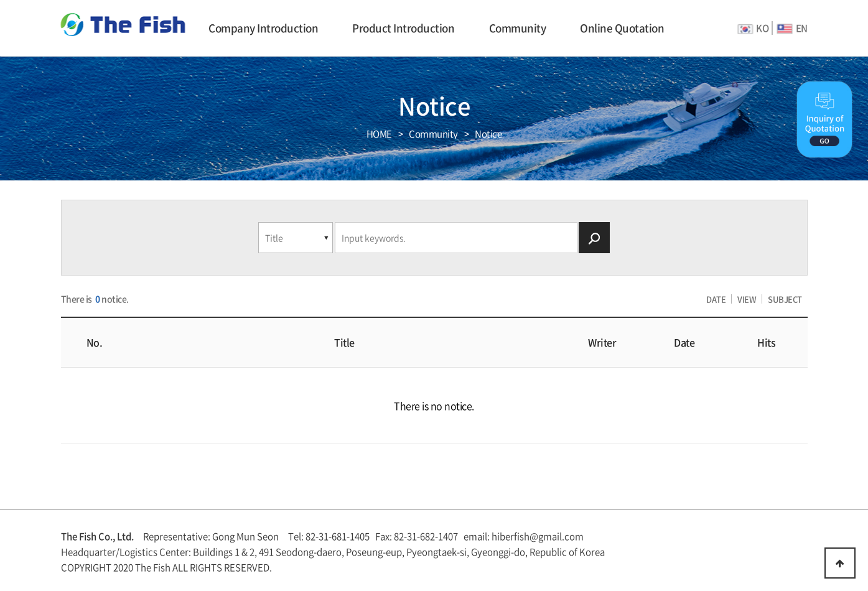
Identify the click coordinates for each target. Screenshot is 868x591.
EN (792, 28)
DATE (716, 299)
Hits (766, 342)
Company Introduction (263, 28)
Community (518, 28)
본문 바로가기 (0, 0)
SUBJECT (785, 299)
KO (753, 28)
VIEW (747, 299)
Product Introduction (403, 28)
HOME (379, 134)
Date (684, 342)
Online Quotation (622, 28)
